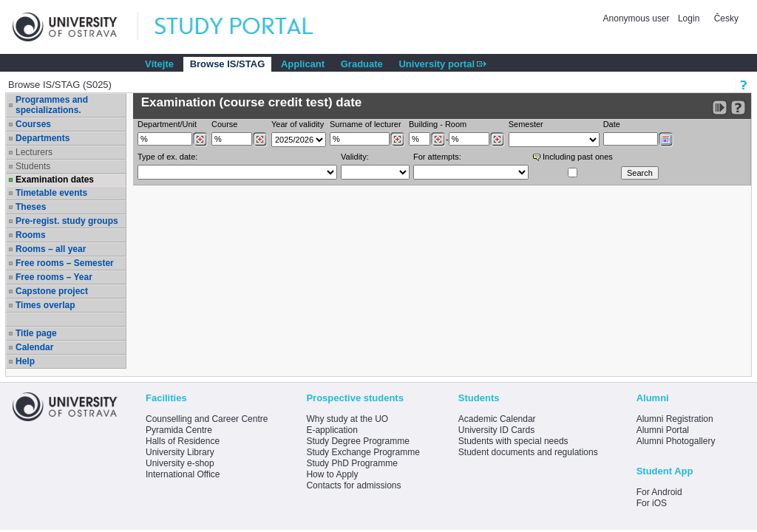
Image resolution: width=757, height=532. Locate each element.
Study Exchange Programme (363, 452)
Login (689, 18)
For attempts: (437, 157)
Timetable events (51, 193)
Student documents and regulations (528, 452)
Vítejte (159, 64)
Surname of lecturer (366, 124)
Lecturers (34, 152)
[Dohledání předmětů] (260, 140)
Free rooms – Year (54, 277)
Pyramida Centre (179, 430)
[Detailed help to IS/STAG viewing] (738, 108)
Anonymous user (638, 18)
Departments (43, 138)
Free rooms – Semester (65, 263)
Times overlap (45, 305)
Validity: (355, 157)
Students (33, 166)
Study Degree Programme (357, 441)
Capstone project (52, 291)
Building (423, 124)
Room (456, 124)
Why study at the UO (347, 419)
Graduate (362, 64)
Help (25, 361)
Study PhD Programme (352, 463)
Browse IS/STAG (228, 64)
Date (612, 124)
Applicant (303, 64)
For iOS (652, 503)
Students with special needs (513, 441)
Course (224, 124)
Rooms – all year (51, 249)
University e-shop (180, 463)
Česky (726, 18)
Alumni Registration (675, 419)
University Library (180, 452)
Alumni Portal (663, 430)
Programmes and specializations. (52, 105)
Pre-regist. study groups (67, 221)
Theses (31, 207)
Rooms (31, 235)
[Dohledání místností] (497, 140)
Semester (526, 124)
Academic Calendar (497, 419)
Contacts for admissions (353, 485)
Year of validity (298, 124)
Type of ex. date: (167, 157)
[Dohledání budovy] (438, 140)
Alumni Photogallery (676, 441)
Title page (36, 333)
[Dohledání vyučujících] (397, 140)
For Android (659, 492)
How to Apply (332, 474)
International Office (183, 474)
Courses (33, 124)
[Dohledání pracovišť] (200, 140)
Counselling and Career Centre (207, 419)
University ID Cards (496, 430)
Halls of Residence (183, 441)
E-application (332, 430)
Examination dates (55, 180)
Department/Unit (167, 124)
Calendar (34, 347)
